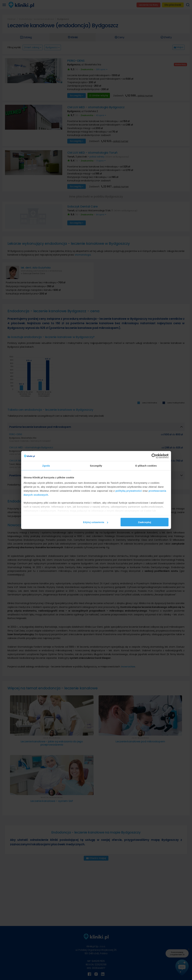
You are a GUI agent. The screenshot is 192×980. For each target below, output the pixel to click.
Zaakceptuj (145, 522)
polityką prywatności (129, 491)
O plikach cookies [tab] (146, 466)
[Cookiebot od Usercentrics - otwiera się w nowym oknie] (154, 456)
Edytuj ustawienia (96, 522)
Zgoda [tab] (46, 466)
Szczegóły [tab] (96, 466)
